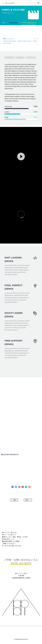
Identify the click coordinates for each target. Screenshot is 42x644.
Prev (14, 500)
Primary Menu (38, 3)
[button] (21, 156)
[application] (21, 156)
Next (28, 500)
